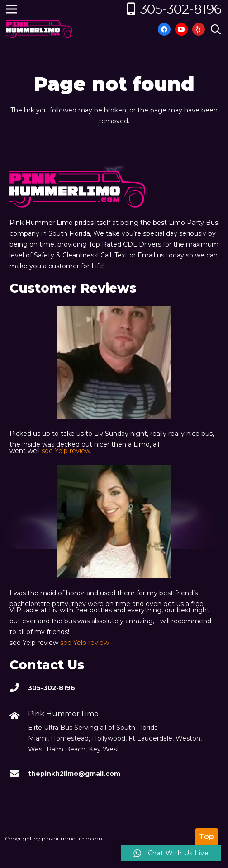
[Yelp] (199, 29)
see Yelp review (66, 451)
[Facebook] (164, 29)
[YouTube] (181, 29)
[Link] (39, 29)
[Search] (216, 29)
